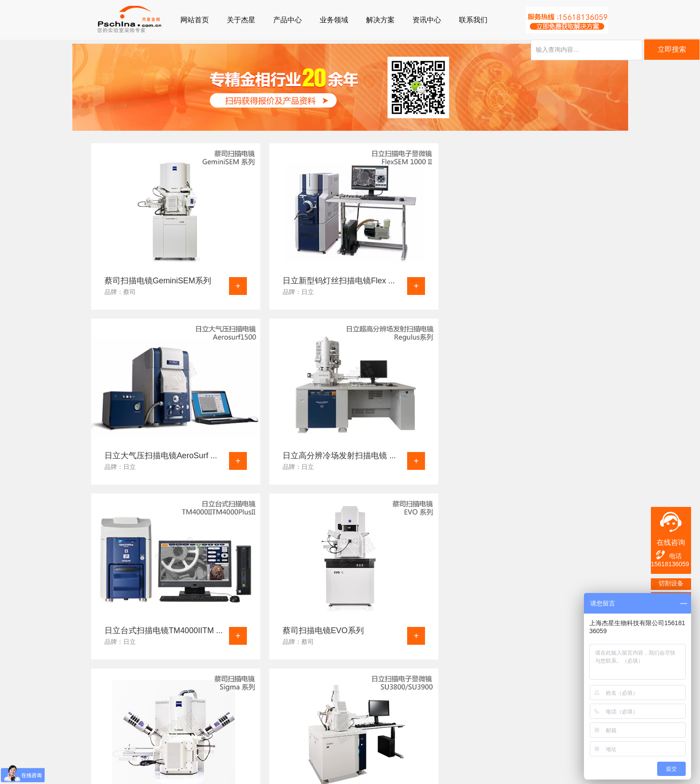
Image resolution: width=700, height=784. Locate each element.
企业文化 (255, 725)
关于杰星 (241, 20)
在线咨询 (671, 542)
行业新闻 (150, 736)
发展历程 (255, 736)
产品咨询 (308, 725)
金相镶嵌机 (100, 725)
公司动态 (150, 725)
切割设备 (671, 583)
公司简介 (255, 713)
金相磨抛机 (100, 736)
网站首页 (195, 20)
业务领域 (334, 20)
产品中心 (287, 20)
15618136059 (670, 564)
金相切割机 (100, 713)
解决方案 (380, 20)
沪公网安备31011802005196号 (375, 773)
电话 (668, 555)
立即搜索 (672, 51)
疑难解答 (150, 713)
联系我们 (473, 20)
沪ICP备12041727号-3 (288, 773)
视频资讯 (150, 748)
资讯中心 (427, 20)
